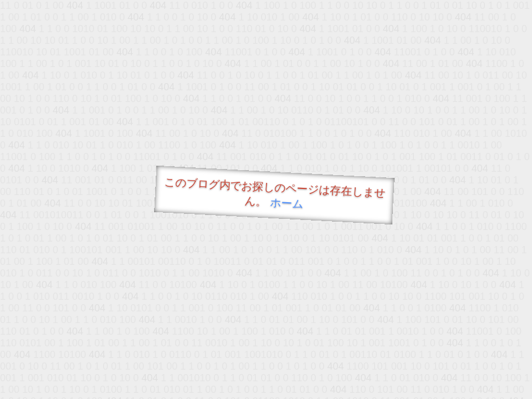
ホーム (287, 203)
